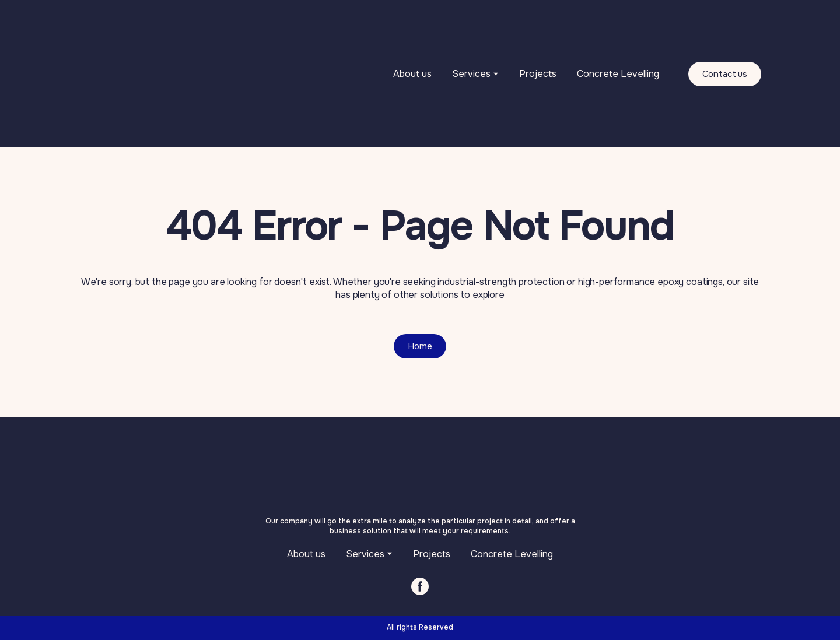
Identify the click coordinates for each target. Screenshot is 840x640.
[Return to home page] (169, 74)
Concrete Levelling (618, 74)
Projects (538, 74)
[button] (725, 74)
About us (412, 74)
